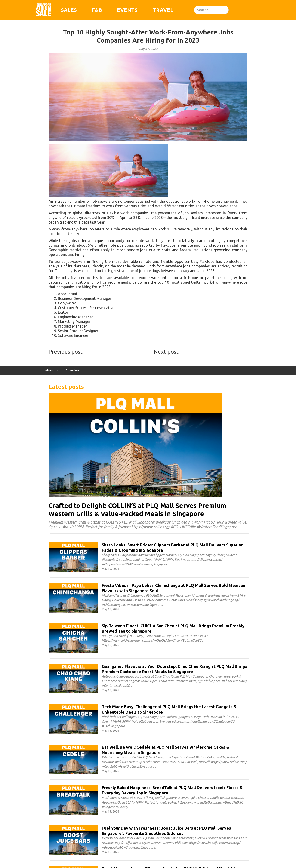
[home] (43, 10)
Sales (69, 10)
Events (127, 10)
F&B (97, 10)
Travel (163, 10)
